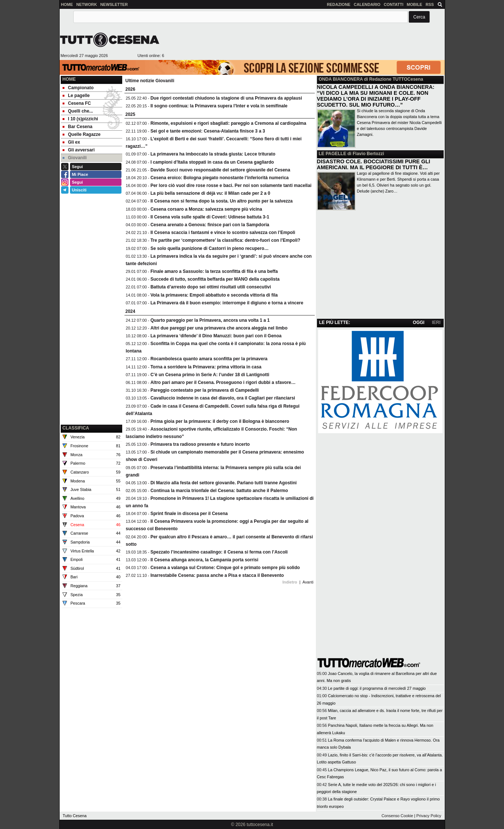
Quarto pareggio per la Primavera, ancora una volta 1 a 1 (210, 320)
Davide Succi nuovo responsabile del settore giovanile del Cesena (220, 170)
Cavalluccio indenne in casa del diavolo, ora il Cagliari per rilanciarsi (223, 398)
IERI (436, 322)
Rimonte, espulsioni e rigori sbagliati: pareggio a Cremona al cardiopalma (228, 123)
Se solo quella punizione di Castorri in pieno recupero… (209, 248)
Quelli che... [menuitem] (78, 111)
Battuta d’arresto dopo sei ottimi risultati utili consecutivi (211, 287)
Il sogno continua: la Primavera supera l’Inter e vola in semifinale (219, 106)
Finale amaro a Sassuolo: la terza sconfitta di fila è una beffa (214, 271)
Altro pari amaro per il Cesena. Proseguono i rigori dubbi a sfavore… (223, 382)
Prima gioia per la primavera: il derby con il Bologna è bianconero (220, 421)
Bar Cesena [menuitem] (78, 127)
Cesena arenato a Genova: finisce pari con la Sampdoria (210, 225)
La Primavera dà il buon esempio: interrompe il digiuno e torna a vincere (227, 303)
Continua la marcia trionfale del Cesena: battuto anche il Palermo (219, 491)
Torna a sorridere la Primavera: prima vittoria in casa (206, 367)
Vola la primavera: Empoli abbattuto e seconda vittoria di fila (214, 295)
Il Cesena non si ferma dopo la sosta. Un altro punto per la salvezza (221, 201)
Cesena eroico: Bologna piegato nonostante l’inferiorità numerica (219, 178)
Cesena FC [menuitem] (77, 103)
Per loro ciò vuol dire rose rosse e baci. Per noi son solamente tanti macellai (231, 185)
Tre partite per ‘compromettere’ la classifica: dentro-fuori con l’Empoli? (225, 240)
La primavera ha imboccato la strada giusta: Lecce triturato (213, 154)
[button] (419, 17)
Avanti (308, 582)
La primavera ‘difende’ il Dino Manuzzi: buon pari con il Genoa (216, 336)
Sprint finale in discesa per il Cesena (189, 514)
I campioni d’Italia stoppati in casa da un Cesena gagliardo (212, 162)
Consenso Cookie (397, 816)
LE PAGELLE (333, 154)
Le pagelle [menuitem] (76, 96)
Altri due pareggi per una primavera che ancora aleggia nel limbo (219, 328)
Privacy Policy (429, 816)
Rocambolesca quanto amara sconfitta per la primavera (209, 359)
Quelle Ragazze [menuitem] (82, 134)
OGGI (419, 322)
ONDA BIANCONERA (341, 79)
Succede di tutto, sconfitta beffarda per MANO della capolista (215, 279)
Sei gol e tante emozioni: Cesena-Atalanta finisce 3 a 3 (208, 131)
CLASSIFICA (76, 428)
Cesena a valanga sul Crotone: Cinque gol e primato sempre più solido (225, 568)
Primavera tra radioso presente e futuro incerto (200, 444)
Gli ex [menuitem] (71, 142)
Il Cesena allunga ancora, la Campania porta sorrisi (204, 560)
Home (69, 79)
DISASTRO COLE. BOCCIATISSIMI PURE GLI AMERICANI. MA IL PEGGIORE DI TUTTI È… (374, 164)
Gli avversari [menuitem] (79, 150)
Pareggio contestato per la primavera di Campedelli (205, 390)
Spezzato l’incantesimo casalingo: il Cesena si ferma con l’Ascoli (219, 552)
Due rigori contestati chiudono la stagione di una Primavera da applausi (226, 98)
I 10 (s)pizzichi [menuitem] (80, 119)
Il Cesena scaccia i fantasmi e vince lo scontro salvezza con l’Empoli (223, 233)
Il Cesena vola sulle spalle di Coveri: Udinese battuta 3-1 (210, 217)
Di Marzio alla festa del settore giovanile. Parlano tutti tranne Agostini (223, 483)
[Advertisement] (304, 43)
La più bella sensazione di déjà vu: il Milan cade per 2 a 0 (210, 193)
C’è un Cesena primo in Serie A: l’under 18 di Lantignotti (210, 375)
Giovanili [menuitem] (75, 158)
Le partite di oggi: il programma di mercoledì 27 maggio (377, 688)
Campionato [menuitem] (78, 88)
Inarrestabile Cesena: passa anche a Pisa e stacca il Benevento (217, 575)
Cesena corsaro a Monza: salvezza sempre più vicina (206, 209)
